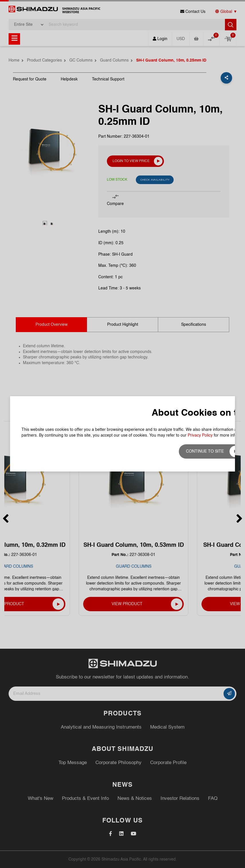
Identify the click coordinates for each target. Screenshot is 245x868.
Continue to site (205, 451)
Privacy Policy (200, 435)
